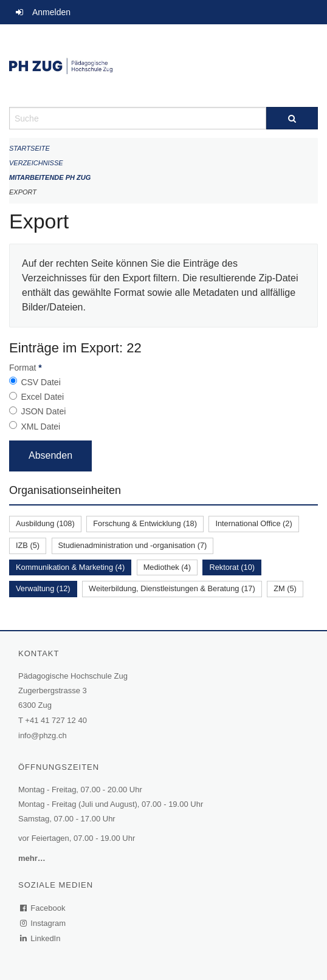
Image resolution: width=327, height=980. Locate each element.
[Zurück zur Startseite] (163, 66)
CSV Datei (40, 382)
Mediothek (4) (167, 567)
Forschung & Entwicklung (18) (145, 523)
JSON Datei (43, 411)
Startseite (29, 148)
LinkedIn (41, 938)
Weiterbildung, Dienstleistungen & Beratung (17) (172, 588)
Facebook (43, 908)
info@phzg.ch (43, 735)
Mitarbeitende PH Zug (50, 177)
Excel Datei (42, 397)
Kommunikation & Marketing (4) (70, 567)
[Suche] (292, 118)
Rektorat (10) (232, 567)
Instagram (43, 923)
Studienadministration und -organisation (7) (133, 545)
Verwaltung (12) (43, 588)
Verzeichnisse (36, 163)
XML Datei (40, 427)
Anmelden (51, 12)
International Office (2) (253, 523)
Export (23, 192)
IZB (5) (28, 545)
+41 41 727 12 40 (56, 720)
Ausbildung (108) (45, 523)
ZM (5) (285, 588)
